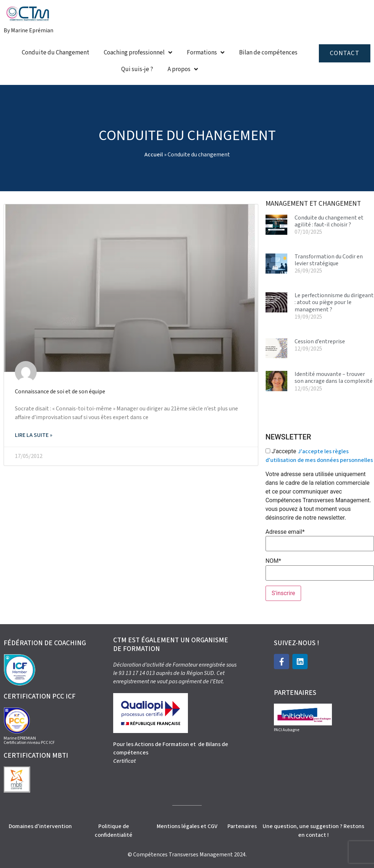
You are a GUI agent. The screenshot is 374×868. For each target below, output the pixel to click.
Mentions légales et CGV (187, 826)
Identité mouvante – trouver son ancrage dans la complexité (334, 378)
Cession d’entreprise (320, 341)
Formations (206, 52)
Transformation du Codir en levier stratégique (329, 260)
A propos (183, 69)
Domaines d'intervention (40, 826)
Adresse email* (285, 532)
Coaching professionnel (138, 52)
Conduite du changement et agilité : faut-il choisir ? (329, 221)
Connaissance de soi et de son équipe (60, 392)
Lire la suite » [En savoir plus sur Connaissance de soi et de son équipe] (34, 435)
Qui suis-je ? (137, 69)
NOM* (273, 561)
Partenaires (242, 826)
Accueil (154, 155)
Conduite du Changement (56, 53)
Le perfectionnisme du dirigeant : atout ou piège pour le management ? (334, 302)
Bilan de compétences (268, 53)
